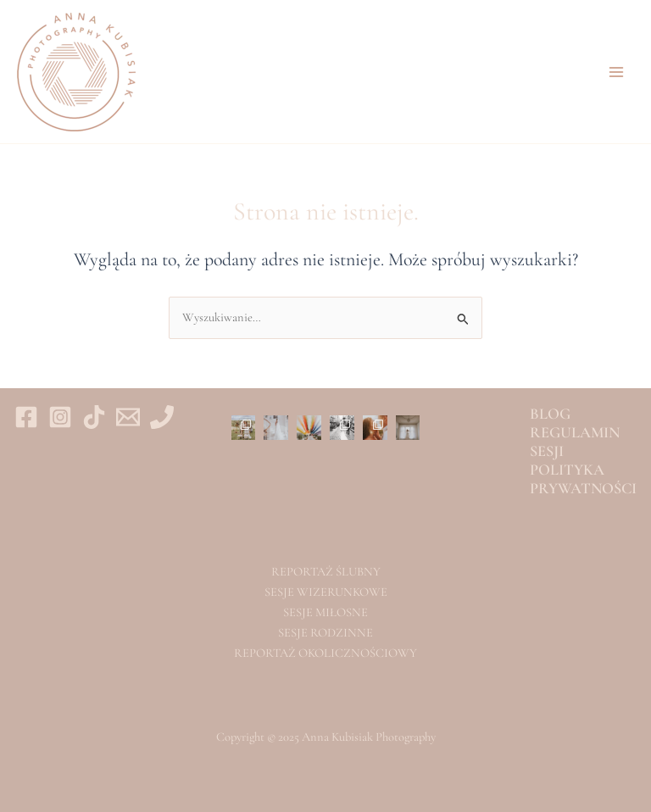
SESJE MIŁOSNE (325, 612)
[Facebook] (26, 417)
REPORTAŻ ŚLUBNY (326, 572)
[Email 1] (128, 417)
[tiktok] (94, 417)
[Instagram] (60, 417)
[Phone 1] (162, 417)
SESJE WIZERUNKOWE (326, 592)
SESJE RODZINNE (325, 633)
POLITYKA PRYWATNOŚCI (583, 479)
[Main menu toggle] (616, 72)
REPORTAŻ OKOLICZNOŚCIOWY (325, 653)
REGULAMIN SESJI (575, 442)
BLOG (550, 414)
